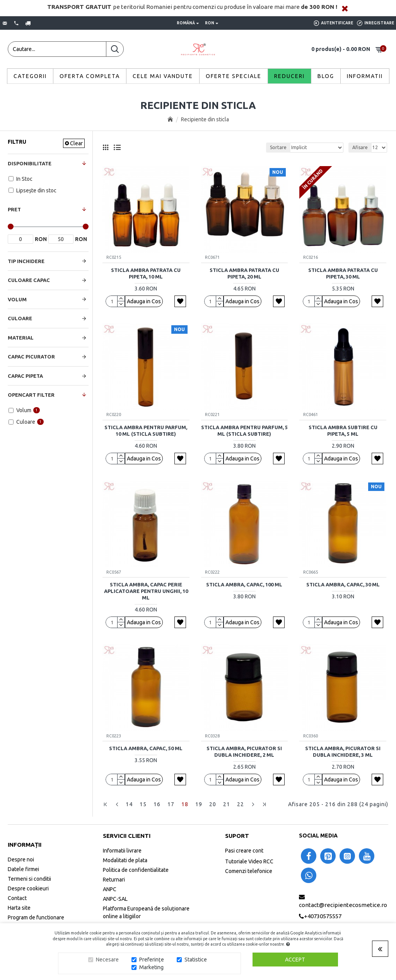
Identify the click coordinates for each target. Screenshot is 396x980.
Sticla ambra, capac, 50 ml (146, 748)
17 (171, 804)
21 (227, 804)
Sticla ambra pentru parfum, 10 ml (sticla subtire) (146, 431)
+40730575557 (323, 916)
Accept (295, 960)
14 (129, 804)
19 (199, 804)
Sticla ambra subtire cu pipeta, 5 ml (343, 431)
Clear (76, 143)
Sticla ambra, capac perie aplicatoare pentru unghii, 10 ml (146, 591)
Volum (17, 299)
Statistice (196, 960)
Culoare (20, 318)
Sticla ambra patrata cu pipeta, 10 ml (146, 273)
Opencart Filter (31, 395)
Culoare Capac (29, 280)
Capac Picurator (31, 357)
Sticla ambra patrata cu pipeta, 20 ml (244, 273)
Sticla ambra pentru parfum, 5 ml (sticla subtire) (244, 431)
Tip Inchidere (26, 261)
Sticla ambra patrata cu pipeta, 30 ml (343, 273)
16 (157, 804)
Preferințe (152, 960)
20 (213, 804)
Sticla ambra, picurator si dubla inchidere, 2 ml (244, 752)
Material (21, 338)
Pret (14, 209)
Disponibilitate (30, 163)
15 (143, 804)
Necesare (107, 960)
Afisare (360, 147)
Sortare (278, 147)
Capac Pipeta (25, 376)
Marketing (151, 967)
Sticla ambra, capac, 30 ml (343, 584)
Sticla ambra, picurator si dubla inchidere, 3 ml (343, 752)
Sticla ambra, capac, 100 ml (244, 584)
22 (241, 804)
